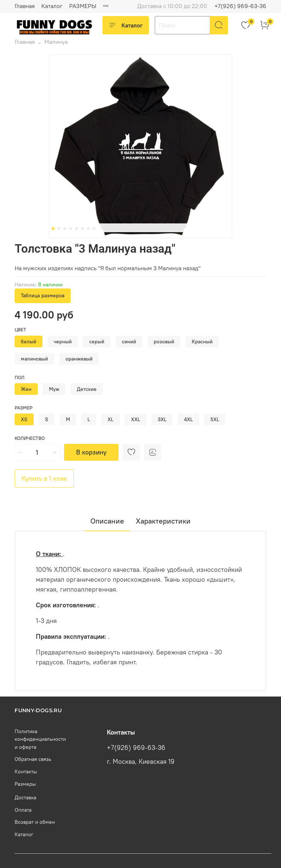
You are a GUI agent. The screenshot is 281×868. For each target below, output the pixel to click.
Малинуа (56, 42)
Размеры (25, 784)
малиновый (34, 359)
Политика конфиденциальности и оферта (40, 739)
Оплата (23, 810)
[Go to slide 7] (88, 229)
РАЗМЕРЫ (83, 6)
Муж (54, 389)
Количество (30, 438)
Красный (202, 341)
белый (29, 341)
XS (24, 419)
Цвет (20, 330)
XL (110, 419)
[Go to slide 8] (94, 229)
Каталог (52, 6)
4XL (188, 419)
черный (63, 341)
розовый (164, 341)
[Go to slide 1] (53, 229)
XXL (136, 419)
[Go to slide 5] (76, 229)
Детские (87, 389)
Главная (25, 6)
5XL (215, 419)
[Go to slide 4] (71, 229)
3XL (162, 419)
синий (129, 341)
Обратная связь (33, 759)
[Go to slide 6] (82, 229)
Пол (20, 378)
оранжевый (79, 359)
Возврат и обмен (35, 822)
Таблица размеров (43, 295)
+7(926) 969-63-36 (240, 6)
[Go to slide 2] (59, 229)
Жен (26, 389)
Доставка (25, 797)
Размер (24, 408)
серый (97, 341)
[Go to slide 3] (65, 229)
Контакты (26, 771)
